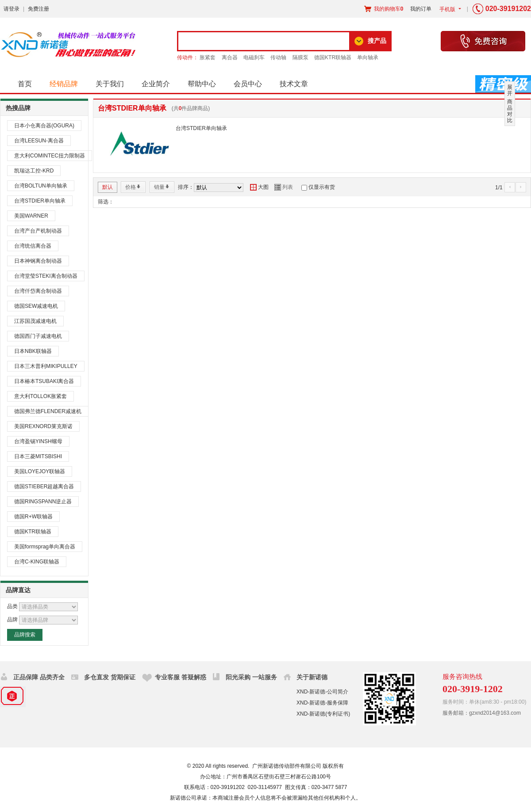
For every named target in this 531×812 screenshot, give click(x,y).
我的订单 (421, 9)
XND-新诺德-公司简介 (322, 692)
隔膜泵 (300, 57)
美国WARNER (31, 216)
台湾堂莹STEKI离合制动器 (46, 276)
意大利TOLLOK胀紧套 (40, 396)
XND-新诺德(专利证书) (323, 714)
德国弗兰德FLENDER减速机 (48, 411)
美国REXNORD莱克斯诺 (43, 426)
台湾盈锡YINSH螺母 (38, 441)
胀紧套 (208, 57)
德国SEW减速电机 (36, 306)
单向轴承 (368, 57)
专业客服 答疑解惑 (181, 677)
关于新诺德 (312, 677)
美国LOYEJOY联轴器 (40, 471)
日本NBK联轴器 (33, 351)
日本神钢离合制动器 (38, 261)
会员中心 (248, 84)
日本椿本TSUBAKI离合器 (44, 381)
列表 (284, 187)
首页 (25, 84)
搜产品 (377, 41)
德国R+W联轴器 (33, 517)
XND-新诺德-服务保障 (322, 703)
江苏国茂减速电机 (35, 321)
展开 (510, 90)
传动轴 (278, 57)
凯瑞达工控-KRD (34, 171)
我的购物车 (384, 9)
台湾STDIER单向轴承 (40, 201)
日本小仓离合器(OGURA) (44, 126)
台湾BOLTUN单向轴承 (41, 186)
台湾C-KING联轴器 (37, 562)
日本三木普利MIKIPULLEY (46, 366)
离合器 (230, 57)
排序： (186, 187)
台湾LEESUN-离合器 (39, 141)
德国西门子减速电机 (38, 336)
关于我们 (110, 84)
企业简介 (156, 84)
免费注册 (38, 9)
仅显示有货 (322, 187)
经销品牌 (64, 84)
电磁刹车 (254, 57)
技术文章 (294, 84)
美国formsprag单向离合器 (45, 547)
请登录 (12, 9)
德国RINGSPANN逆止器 (43, 502)
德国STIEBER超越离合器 (44, 486)
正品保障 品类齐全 (39, 677)
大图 (259, 187)
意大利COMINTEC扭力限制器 (50, 156)
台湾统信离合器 (33, 246)
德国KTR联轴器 (333, 57)
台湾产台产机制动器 (38, 231)
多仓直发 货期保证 (110, 677)
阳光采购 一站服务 (251, 677)
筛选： (106, 202)
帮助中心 (202, 84)
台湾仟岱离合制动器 (38, 291)
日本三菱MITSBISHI (38, 456)
